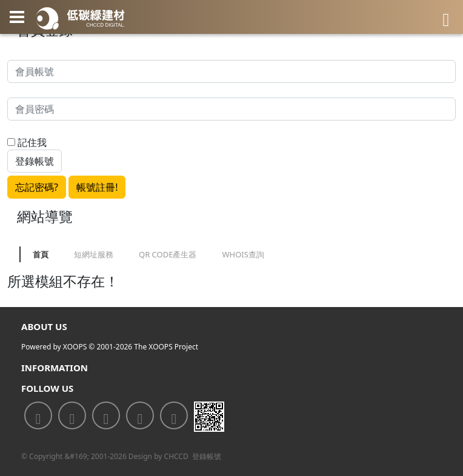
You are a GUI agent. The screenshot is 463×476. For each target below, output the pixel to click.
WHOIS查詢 (243, 254)
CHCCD (176, 456)
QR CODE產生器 (168, 254)
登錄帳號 (207, 456)
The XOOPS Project (166, 347)
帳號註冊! (97, 187)
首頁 (41, 254)
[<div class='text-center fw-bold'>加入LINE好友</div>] (72, 415)
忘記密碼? (37, 187)
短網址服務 (94, 254)
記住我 (27, 142)
